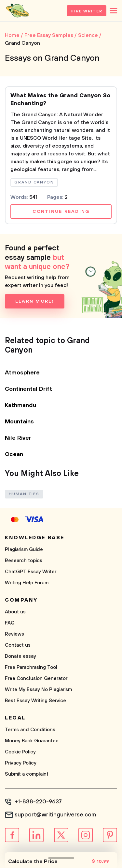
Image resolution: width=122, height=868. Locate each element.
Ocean (14, 454)
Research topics (24, 561)
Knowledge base (35, 538)
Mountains (19, 422)
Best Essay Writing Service (35, 701)
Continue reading (61, 212)
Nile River (18, 438)
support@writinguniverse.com (55, 815)
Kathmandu (20, 405)
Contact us (18, 645)
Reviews (14, 634)
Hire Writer (87, 11)
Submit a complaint (27, 774)
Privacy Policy (21, 763)
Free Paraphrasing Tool (31, 667)
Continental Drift (28, 389)
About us (15, 612)
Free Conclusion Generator (36, 679)
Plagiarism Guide (24, 550)
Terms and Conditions (30, 730)
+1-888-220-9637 (38, 802)
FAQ (10, 623)
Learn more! (35, 301)
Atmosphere (22, 373)
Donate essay (20, 656)
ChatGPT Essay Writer (31, 572)
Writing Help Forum (27, 583)
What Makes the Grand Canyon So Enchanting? (60, 100)
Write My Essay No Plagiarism (38, 690)
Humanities (24, 494)
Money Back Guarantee (32, 741)
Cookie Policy (20, 752)
